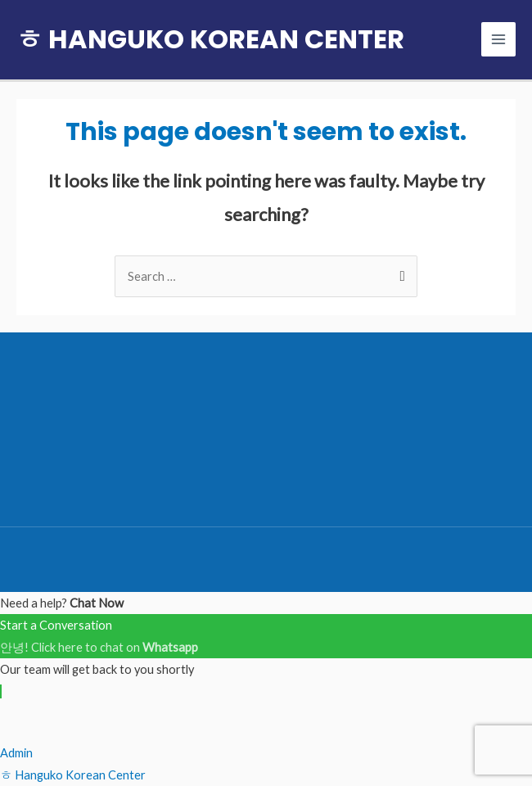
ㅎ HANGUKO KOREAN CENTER (210, 39)
